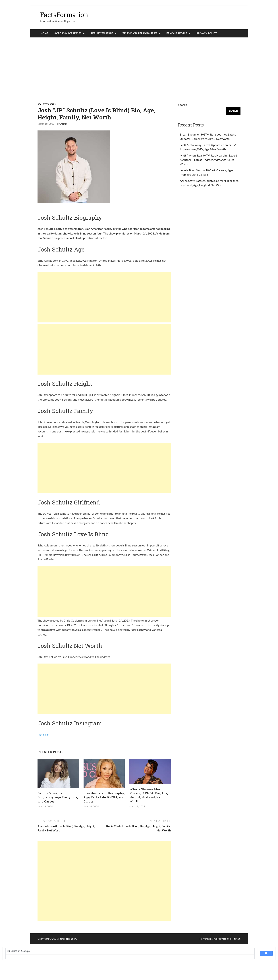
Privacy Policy (207, 33)
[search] (127, 951)
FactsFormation (64, 15)
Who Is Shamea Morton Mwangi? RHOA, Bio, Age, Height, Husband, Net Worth (149, 795)
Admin (64, 124)
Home (44, 33)
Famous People (177, 33)
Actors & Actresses (68, 33)
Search (182, 105)
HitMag (236, 939)
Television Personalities (140, 33)
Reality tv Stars (102, 33)
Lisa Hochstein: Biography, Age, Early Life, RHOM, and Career (104, 797)
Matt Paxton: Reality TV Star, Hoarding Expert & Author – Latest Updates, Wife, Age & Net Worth (208, 160)
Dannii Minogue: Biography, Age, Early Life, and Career (58, 797)
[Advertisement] (139, 70)
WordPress (220, 939)
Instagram (44, 734)
